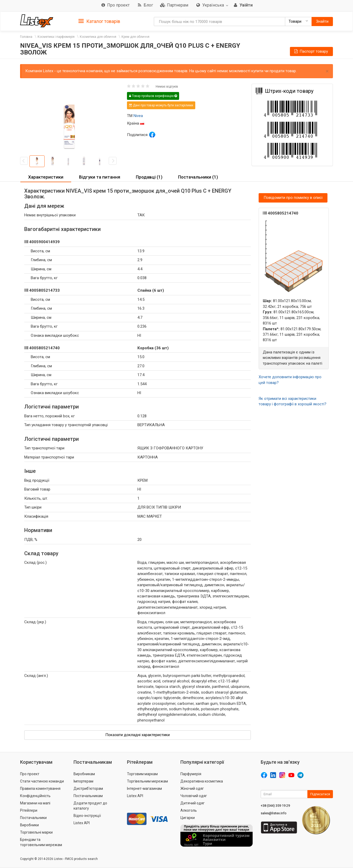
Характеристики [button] (46, 177)
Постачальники (33, 818)
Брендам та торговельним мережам (41, 842)
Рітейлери (29, 810)
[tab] (99, 21)
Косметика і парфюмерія (56, 37)
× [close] (327, 71)
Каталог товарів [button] (99, 21)
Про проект (30, 774)
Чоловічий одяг (194, 796)
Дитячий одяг (193, 803)
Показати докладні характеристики (138, 735)
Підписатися (320, 794)
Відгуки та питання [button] (100, 177)
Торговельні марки (36, 832)
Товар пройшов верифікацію (153, 96)
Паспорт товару (311, 51)
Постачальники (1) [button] (198, 177)
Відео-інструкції (87, 816)
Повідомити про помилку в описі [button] (293, 198)
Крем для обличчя (135, 37)
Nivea (138, 116)
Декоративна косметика (202, 781)
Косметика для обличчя (98, 37)
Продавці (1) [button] (149, 177)
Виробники (29, 825)
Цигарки (188, 818)
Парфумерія (191, 774)
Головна (26, 37)
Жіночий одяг (192, 788)
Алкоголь (189, 810)
